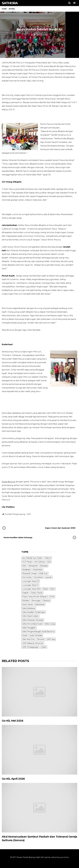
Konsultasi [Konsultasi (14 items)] (38, 577)
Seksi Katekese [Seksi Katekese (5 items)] (29, 608)
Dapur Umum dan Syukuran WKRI (41, 528)
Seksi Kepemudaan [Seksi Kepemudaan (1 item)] (30, 616)
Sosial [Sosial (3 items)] (25, 635)
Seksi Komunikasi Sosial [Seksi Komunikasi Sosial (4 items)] (32, 624)
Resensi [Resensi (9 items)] (47, 601)
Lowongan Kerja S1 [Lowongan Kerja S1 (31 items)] (30, 585)
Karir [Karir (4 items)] (24, 566)
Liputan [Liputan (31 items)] (48, 577)
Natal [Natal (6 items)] (45, 589)
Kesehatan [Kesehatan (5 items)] (38, 570)
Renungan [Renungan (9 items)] (36, 601)
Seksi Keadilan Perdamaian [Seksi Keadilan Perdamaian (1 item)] (34, 612)
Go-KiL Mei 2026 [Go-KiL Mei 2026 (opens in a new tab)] (12, 721)
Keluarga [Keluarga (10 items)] (44, 566)
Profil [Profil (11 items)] (52, 597)
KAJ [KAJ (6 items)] (49, 562)
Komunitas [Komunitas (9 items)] (27, 577)
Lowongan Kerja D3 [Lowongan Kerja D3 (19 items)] (31, 581)
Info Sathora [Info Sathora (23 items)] (40, 562)
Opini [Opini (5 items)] (52, 589)
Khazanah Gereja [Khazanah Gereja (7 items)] (29, 573)
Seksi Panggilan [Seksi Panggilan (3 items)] (29, 628)
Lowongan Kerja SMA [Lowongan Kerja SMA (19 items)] (31, 589)
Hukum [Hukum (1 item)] (48, 558)
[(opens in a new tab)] (39, 692)
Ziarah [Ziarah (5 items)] (44, 647)
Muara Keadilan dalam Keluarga (37, 537)
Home (4, 9)
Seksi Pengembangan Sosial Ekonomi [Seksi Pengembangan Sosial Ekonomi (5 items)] (38, 632)
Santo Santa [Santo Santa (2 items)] (27, 604)
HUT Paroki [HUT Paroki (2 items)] (27, 562)
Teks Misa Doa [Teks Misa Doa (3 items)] (28, 639)
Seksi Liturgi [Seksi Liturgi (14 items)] (50, 624)
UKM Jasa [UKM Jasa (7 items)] (51, 639)
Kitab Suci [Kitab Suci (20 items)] (43, 573)
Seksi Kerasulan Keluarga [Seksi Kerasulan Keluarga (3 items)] (33, 620)
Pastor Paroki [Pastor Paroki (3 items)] (37, 593)
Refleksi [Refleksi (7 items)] (26, 601)
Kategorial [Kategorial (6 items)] (33, 566)
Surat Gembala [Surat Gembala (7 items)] (36, 635)
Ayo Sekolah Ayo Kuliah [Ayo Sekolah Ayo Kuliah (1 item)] (32, 558)
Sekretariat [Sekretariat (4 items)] (40, 604)
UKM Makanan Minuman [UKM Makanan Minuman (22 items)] (33, 643)
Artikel (41, 40)
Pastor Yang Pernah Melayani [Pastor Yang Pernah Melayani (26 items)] (35, 597)
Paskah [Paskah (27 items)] (25, 593)
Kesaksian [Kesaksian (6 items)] (26, 570)
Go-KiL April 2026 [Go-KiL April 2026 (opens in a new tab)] (13, 779)
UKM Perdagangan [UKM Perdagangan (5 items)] (30, 647)
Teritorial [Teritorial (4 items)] (40, 639)
